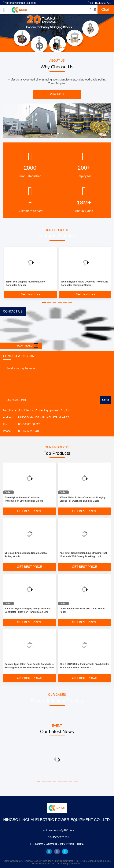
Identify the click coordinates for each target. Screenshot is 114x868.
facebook (57, 852)
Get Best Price (31, 294)
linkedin (49, 852)
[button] (44, 302)
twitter (65, 852)
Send (106, 400)
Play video (28, 346)
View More (57, 94)
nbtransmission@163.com (19, 3)
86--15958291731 (100, 3)
